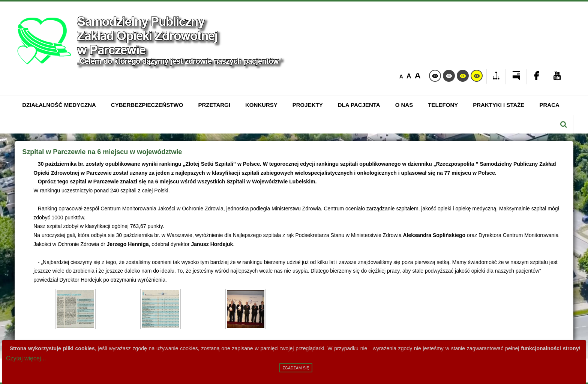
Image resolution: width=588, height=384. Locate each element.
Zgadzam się (296, 368)
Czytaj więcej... (26, 358)
